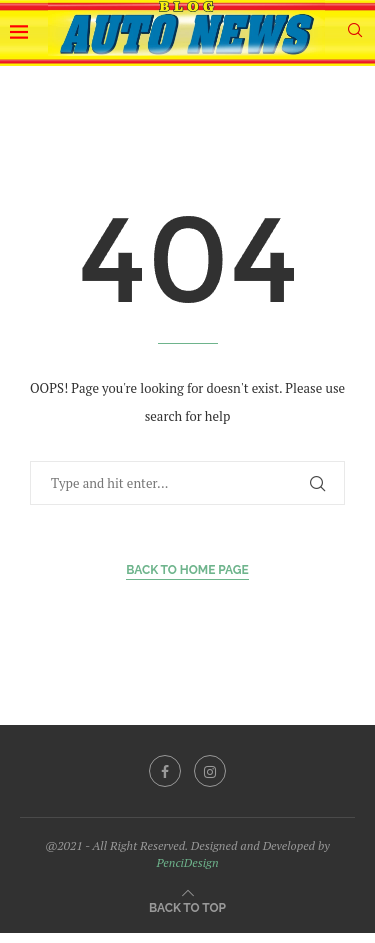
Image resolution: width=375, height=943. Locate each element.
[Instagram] (210, 771)
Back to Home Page (187, 570)
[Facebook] (165, 771)
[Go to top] (187, 906)
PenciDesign (187, 862)
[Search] (355, 32)
